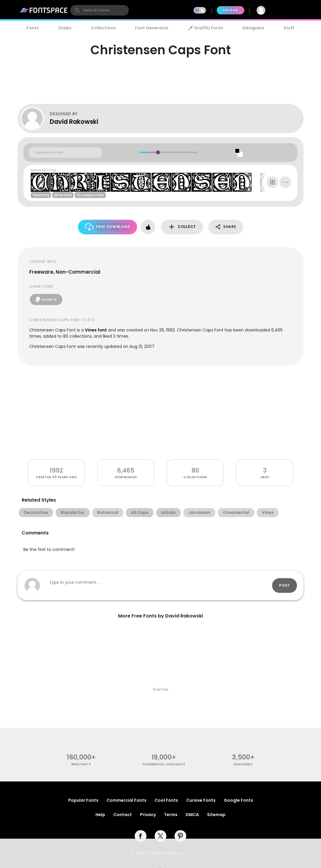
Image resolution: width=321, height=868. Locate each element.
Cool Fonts (166, 800)
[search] (100, 10)
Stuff (289, 28)
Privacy (148, 815)
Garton (160, 689)
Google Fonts (238, 800)
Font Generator (152, 28)
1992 (56, 470)
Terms (171, 815)
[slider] (158, 152)
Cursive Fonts (201, 800)
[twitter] (160, 836)
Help (100, 815)
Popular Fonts (83, 800)
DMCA (192, 815)
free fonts (81, 764)
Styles (65, 28)
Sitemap (216, 815)
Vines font (96, 330)
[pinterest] (180, 836)
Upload (230, 10)
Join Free (288, 10)
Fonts (33, 28)
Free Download (108, 227)
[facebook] (141, 836)
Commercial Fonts (127, 800)
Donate (46, 300)
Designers (253, 28)
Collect (182, 227)
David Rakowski (74, 122)
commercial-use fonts (164, 764)
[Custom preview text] (65, 153)
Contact (123, 815)
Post (285, 585)
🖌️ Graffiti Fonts (206, 28)
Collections (103, 28)
